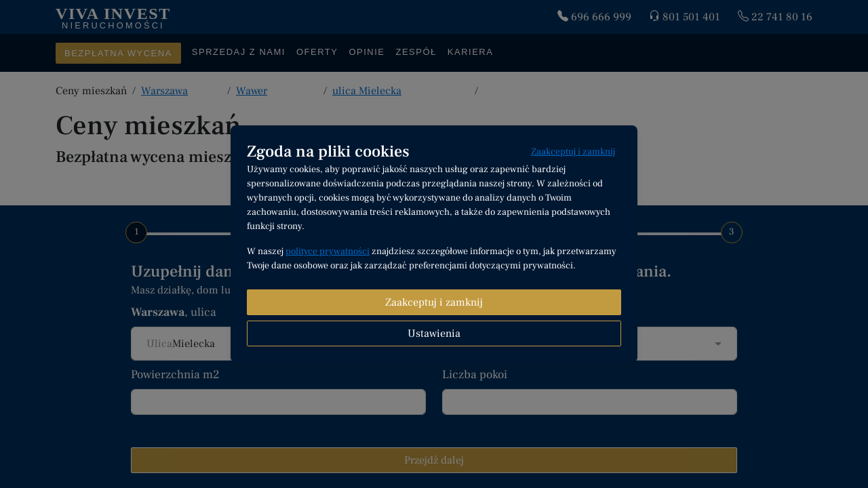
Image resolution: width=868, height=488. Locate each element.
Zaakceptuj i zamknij (573, 152)
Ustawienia (434, 333)
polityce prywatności (328, 251)
